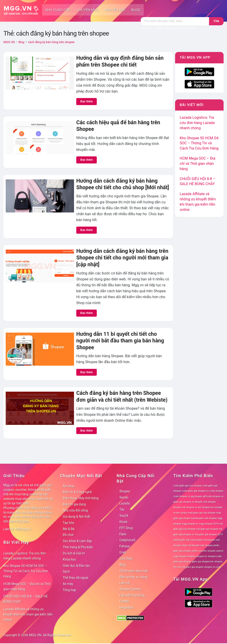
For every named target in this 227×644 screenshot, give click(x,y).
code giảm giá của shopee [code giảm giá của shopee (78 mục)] (187, 486)
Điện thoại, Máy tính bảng (81, 498)
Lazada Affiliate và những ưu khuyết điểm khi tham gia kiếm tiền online (28, 614)
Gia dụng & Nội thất (77, 517)
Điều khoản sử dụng (134, 577)
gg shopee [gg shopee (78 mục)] (197, 496)
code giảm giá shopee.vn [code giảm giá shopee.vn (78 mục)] (195, 491)
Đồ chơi (68, 535)
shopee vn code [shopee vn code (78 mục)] (212, 567)
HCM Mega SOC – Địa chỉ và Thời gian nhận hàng (198, 164)
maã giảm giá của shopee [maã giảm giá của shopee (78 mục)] (202, 513)
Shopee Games (130, 589)
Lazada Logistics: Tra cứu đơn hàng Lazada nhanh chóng (197, 123)
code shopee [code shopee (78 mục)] (216, 491)
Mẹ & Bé (69, 529)
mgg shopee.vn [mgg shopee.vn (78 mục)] (190, 524)
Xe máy (68, 584)
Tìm (216, 21)
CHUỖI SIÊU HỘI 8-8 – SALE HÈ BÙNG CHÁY (26, 599)
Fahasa (125, 546)
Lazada (125, 503)
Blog (136, 10)
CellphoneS (128, 540)
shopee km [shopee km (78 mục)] (208, 562)
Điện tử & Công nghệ (77, 492)
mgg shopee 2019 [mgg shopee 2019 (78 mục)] (209, 524)
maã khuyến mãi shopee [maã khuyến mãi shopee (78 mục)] (204, 518)
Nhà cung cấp (58, 10)
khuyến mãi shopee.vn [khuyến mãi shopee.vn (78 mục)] (185, 507)
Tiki (122, 510)
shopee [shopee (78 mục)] (191, 556)
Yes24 (124, 516)
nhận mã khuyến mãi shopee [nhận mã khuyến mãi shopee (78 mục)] (197, 545)
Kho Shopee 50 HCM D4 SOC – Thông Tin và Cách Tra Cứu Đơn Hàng (199, 143)
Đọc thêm (87, 101)
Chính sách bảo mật (134, 571)
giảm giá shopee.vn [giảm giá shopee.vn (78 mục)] (184, 502)
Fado (123, 534)
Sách (66, 572)
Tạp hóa (69, 523)
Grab (123, 552)
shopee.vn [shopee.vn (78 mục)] (202, 556)
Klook (124, 522)
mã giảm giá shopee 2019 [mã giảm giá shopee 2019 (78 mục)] (209, 534)
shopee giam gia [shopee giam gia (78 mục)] (192, 562)
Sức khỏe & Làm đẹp (77, 541)
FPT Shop (126, 528)
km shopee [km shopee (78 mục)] (204, 507)
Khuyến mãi (115, 10)
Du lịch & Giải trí (74, 553)
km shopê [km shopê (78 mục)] (182, 513)
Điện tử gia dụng (74, 504)
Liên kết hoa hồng (132, 595)
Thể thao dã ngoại (76, 578)
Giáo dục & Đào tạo (76, 566)
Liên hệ (125, 583)
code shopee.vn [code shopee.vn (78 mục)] (182, 496)
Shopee (125, 491)
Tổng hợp (69, 590)
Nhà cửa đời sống (75, 510)
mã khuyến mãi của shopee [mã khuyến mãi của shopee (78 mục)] (188, 540)
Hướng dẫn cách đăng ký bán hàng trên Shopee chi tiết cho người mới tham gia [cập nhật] (122, 258)
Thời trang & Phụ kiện (78, 547)
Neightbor (127, 608)
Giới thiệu (126, 559)
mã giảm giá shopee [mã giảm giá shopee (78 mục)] (207, 529)
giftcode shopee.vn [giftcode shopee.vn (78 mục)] (213, 496)
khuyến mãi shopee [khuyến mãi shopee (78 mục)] (205, 502)
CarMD (124, 601)
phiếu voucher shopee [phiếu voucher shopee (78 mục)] (204, 551)
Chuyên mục (88, 10)
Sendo (124, 497)
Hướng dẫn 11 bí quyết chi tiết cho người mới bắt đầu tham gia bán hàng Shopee (120, 341)
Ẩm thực (69, 486)
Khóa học (70, 559)
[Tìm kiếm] (175, 21)
